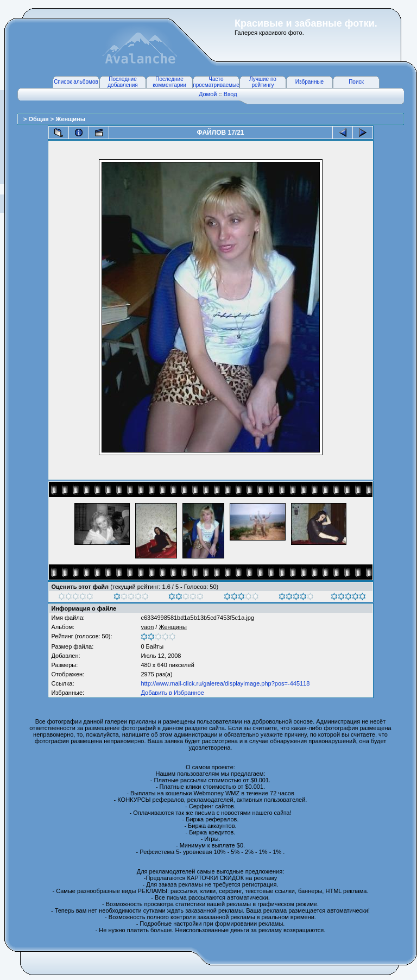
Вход (230, 94)
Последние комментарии (169, 82)
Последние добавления (122, 82)
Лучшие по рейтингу (263, 82)
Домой (208, 94)
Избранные (309, 82)
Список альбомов (76, 82)
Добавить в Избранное (172, 693)
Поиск (356, 82)
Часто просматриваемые (216, 82)
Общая (39, 119)
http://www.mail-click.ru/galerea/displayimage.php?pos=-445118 (225, 683)
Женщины (70, 119)
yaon (147, 627)
